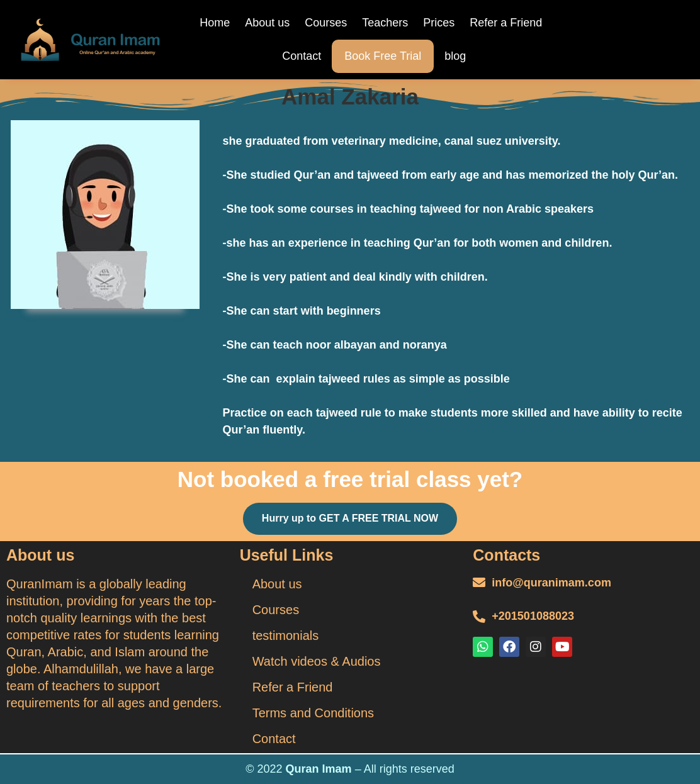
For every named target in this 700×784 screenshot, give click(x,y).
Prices (439, 23)
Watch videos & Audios (317, 661)
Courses (326, 23)
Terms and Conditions (313, 713)
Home (215, 23)
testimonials (286, 636)
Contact (302, 56)
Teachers (385, 23)
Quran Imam (319, 769)
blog (455, 56)
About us (267, 23)
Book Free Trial (383, 56)
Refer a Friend (506, 23)
